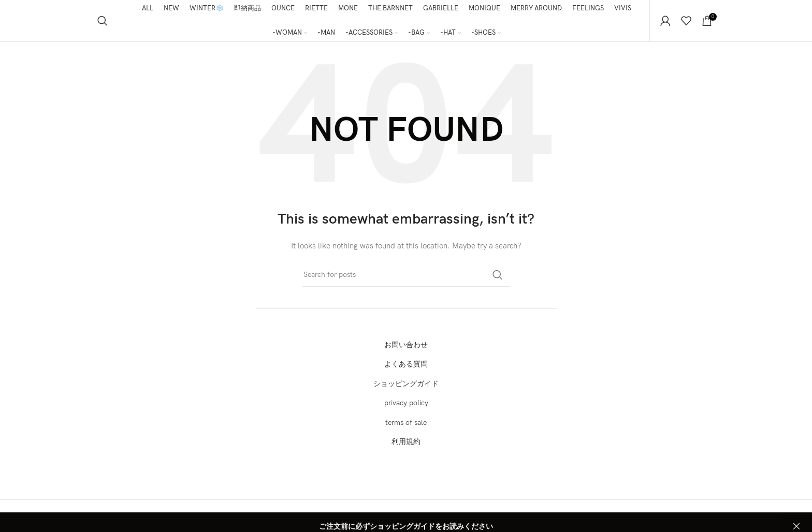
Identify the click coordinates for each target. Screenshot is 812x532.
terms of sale (406, 423)
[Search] (103, 21)
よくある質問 (406, 364)
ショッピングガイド (406, 384)
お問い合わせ (406, 345)
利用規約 (406, 442)
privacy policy (406, 403)
